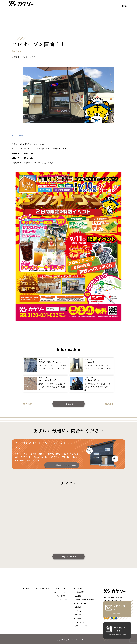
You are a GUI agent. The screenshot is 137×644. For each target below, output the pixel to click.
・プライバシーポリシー (82, 626)
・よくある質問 (79, 592)
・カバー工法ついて (61, 588)
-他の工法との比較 (61, 600)
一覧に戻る (68, 404)
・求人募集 (77, 618)
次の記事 (109, 404)
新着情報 (17, 57)
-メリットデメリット (61, 596)
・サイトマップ (79, 622)
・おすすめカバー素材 (42, 588)
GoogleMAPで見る (69, 556)
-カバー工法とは (60, 592)
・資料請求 (77, 615)
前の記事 (28, 404)
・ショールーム (79, 588)
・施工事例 (25, 588)
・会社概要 (77, 596)
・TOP (14, 588)
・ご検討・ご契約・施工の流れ (84, 600)
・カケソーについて (80, 603)
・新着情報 (77, 607)
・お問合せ (77, 611)
